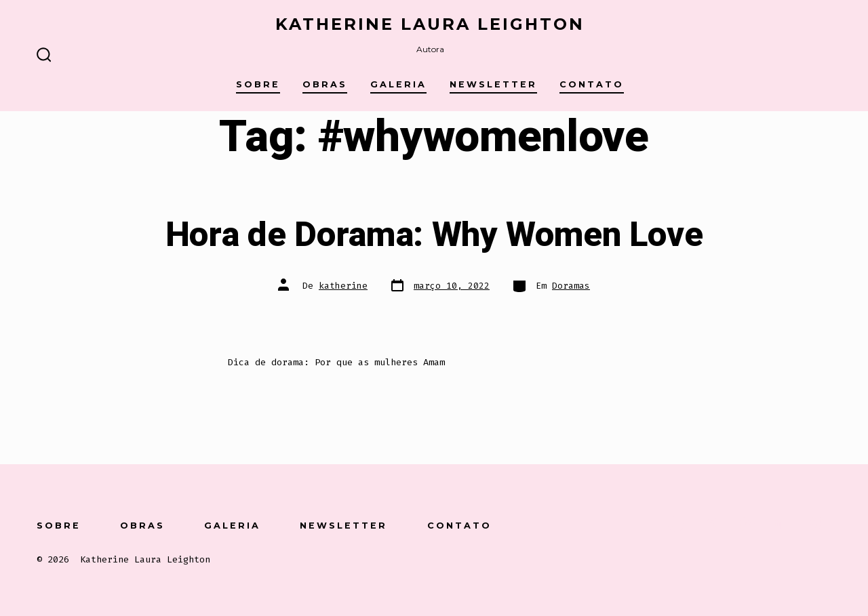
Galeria (398, 84)
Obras (325, 84)
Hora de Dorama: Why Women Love (434, 235)
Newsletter (493, 84)
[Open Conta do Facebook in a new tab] (676, 524)
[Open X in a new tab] (712, 524)
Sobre (258, 84)
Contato (592, 84)
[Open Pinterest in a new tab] (817, 524)
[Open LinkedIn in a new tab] (782, 524)
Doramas (571, 286)
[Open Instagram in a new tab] (748, 524)
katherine (343, 286)
